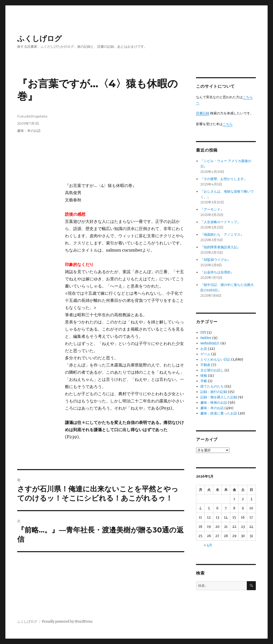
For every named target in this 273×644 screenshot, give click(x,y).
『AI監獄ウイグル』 (216, 260)
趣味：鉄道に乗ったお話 (219, 413)
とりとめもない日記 (215, 359)
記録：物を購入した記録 (219, 397)
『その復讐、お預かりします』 (224, 179)
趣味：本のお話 (29, 131)
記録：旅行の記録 (214, 392)
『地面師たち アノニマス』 (222, 235)
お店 (204, 349)
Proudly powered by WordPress (67, 622)
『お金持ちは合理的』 (217, 272)
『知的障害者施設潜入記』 (220, 247)
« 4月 (208, 545)
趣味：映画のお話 (214, 403)
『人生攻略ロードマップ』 (220, 222)
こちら (228, 124)
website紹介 (210, 343)
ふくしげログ (40, 38)
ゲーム (205, 354)
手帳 (204, 381)
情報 (204, 376)
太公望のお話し (212, 370)
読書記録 (203, 113)
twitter (206, 338)
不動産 (205, 365)
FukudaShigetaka (32, 116)
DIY (203, 333)
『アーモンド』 (212, 209)
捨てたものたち (212, 386)
